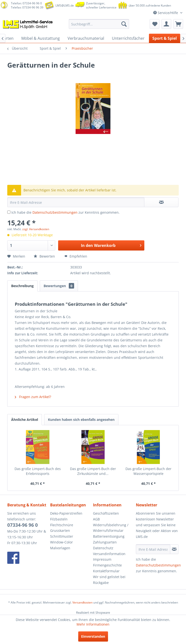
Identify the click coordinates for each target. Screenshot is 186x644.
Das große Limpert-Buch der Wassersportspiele (148, 471)
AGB (96, 519)
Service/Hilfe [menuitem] (166, 13)
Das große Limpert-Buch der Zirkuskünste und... (93, 471)
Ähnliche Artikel (25, 420)
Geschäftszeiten (106, 513)
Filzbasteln (59, 519)
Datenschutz (103, 548)
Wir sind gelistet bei (109, 577)
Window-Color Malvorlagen (62, 545)
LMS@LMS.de (65, 5)
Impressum (102, 559)
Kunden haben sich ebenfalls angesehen (81, 420)
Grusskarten (60, 530)
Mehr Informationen (93, 624)
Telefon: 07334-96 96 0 (26, 3)
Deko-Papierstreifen (66, 513)
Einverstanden (93, 636)
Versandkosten (82, 602)
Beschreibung (22, 286)
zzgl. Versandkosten (36, 229)
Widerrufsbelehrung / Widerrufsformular (111, 528)
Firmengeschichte (107, 565)
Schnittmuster (62, 536)
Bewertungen (59, 286)
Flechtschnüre (62, 525)
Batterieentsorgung (109, 536)
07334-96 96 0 (23, 525)
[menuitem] (99, 24)
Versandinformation (109, 554)
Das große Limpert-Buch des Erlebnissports (38, 471)
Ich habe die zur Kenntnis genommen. (66, 212)
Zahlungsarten (105, 542)
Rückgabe (101, 583)
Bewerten (45, 256)
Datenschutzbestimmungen (55, 212)
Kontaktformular (106, 571)
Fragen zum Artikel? (33, 397)
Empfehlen (76, 256)
